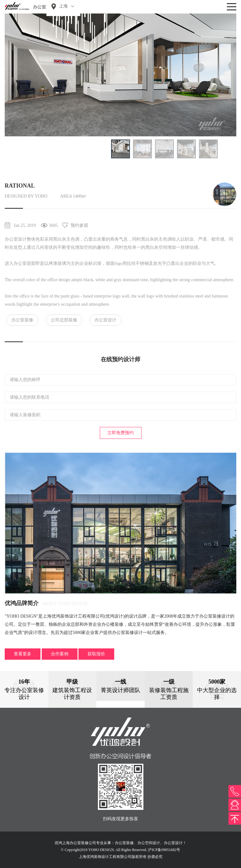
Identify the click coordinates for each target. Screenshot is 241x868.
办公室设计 (105, 320)
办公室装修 (22, 320)
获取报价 (96, 654)
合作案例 (60, 654)
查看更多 (23, 654)
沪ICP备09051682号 (164, 850)
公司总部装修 (64, 320)
